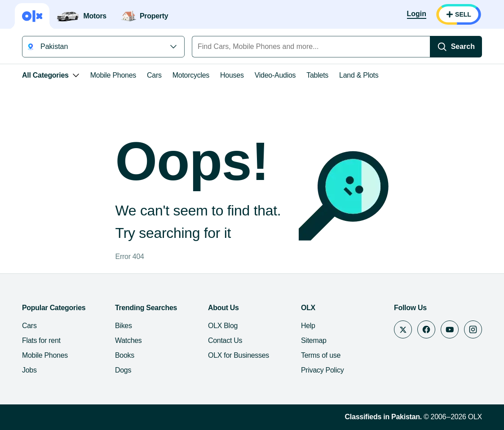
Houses (232, 75)
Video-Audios (275, 75)
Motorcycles (191, 75)
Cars (154, 75)
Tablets (317, 75)
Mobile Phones (113, 75)
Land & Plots (359, 75)
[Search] (456, 47)
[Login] (417, 14)
